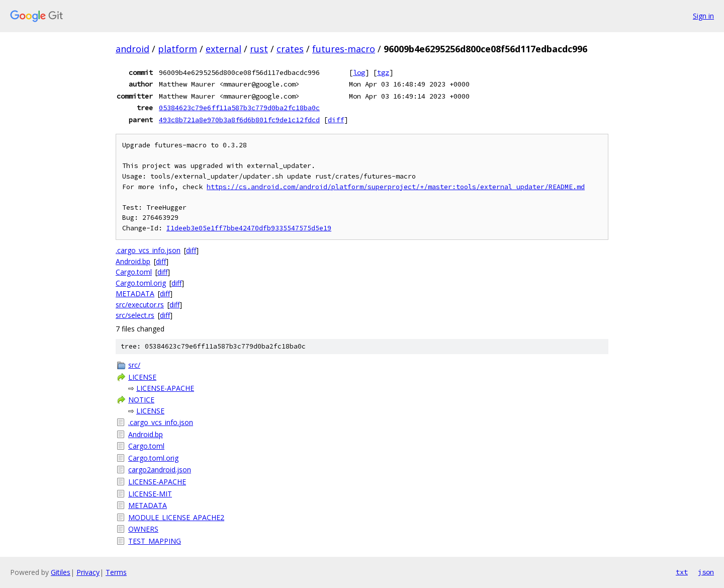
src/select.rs (135, 315)
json (706, 572)
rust (259, 49)
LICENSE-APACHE (165, 388)
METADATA (135, 293)
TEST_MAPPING (155, 541)
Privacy (88, 572)
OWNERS (143, 529)
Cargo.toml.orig (141, 283)
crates (290, 49)
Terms (116, 572)
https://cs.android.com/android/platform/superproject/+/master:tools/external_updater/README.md (396, 187)
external (223, 49)
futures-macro (344, 49)
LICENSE (142, 377)
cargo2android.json (160, 470)
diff (336, 120)
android (132, 49)
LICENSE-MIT (150, 494)
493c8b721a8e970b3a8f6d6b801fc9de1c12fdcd (239, 120)
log (359, 72)
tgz (383, 72)
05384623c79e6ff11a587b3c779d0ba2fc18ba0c (239, 108)
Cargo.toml (134, 272)
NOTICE (141, 400)
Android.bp (133, 261)
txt (682, 572)
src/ (134, 365)
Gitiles (61, 572)
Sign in (703, 16)
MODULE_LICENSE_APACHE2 (176, 517)
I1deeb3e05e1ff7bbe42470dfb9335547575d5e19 (249, 228)
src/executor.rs (140, 305)
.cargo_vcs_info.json (148, 250)
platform (177, 49)
